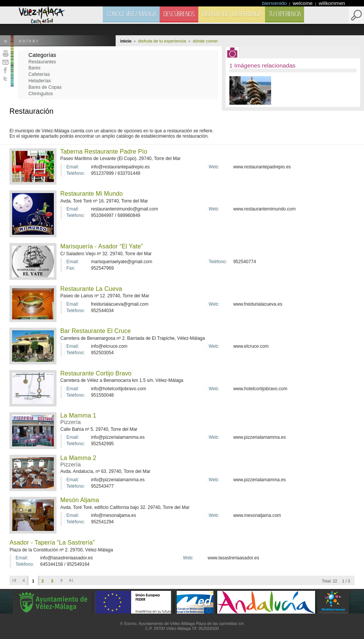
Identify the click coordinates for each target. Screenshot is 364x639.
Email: (73, 167)
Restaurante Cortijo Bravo (96, 373)
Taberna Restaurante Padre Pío (104, 152)
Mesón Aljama (80, 500)
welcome (303, 3)
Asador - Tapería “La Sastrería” (52, 542)
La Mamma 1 (78, 415)
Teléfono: (76, 173)
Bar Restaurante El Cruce (96, 331)
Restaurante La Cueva (91, 289)
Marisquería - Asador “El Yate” (102, 246)
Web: (214, 167)
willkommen (332, 3)
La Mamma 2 (78, 458)
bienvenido (275, 3)
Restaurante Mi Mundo (92, 194)
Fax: (71, 268)
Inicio (126, 41)
